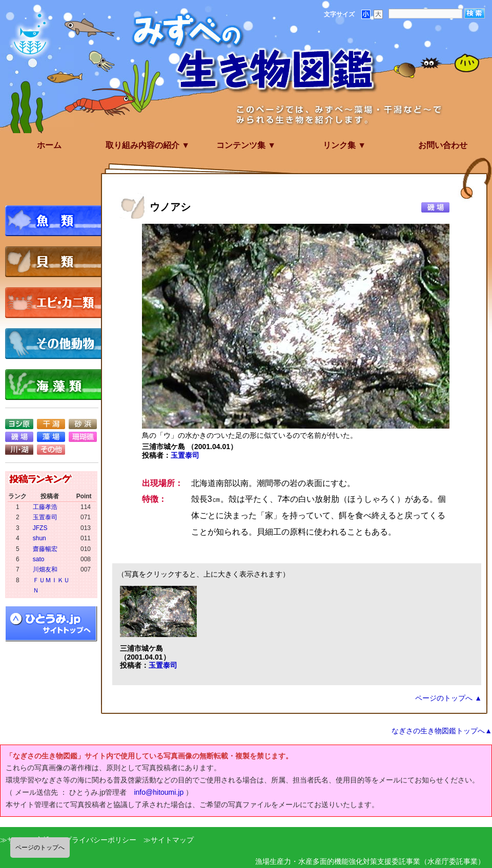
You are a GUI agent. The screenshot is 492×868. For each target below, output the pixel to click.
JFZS (40, 528)
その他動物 (56, 344)
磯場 (19, 437)
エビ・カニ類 (56, 303)
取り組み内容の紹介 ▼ (148, 145)
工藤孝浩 (45, 507)
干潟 (51, 424)
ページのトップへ (40, 848)
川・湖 (19, 450)
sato (39, 559)
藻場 (51, 437)
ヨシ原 (19, 424)
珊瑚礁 (83, 437)
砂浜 (83, 424)
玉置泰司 (185, 455)
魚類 (56, 221)
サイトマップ (172, 840)
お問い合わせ (443, 145)
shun (39, 538)
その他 (51, 450)
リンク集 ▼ (344, 145)
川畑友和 (45, 569)
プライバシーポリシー (100, 840)
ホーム (49, 145)
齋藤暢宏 (45, 549)
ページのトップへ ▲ (448, 698)
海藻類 (56, 385)
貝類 (56, 262)
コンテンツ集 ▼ (246, 145)
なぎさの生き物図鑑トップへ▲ (442, 731)
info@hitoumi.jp (159, 792)
